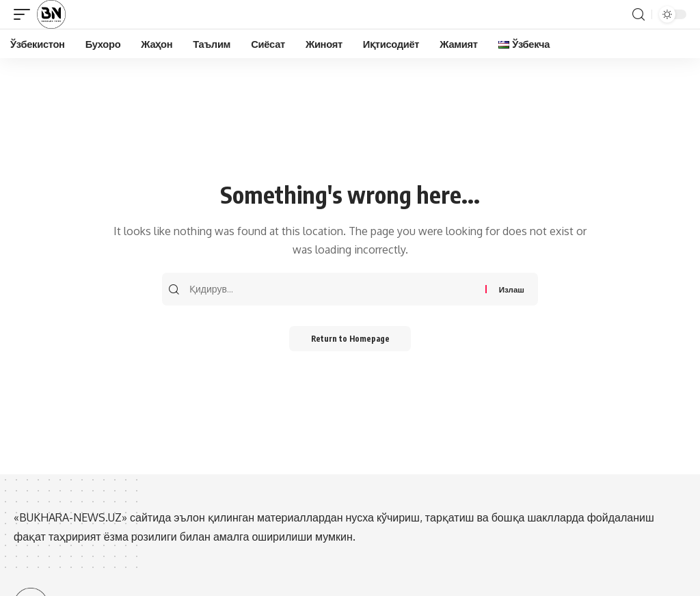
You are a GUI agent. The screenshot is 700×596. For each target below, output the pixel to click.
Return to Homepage (350, 340)
